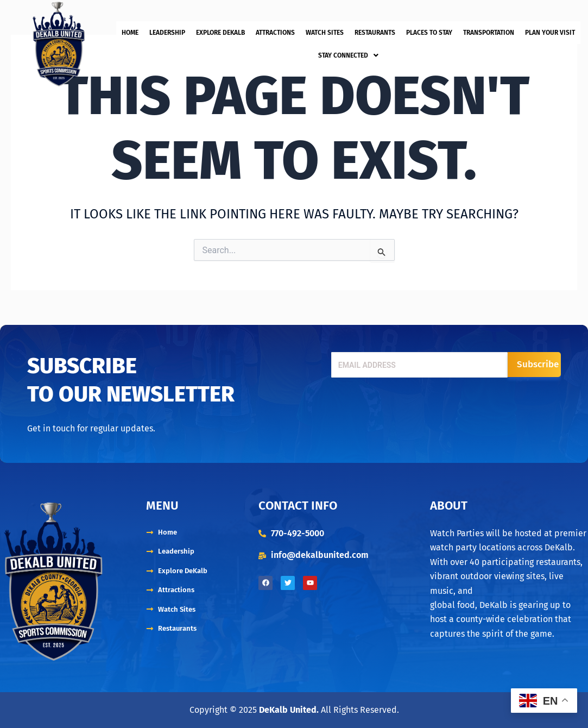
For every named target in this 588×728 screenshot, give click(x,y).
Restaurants (375, 36)
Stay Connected (348, 52)
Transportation (489, 36)
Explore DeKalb (220, 36)
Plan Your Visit (550, 36)
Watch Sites (325, 36)
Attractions (275, 36)
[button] (348, 52)
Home (130, 36)
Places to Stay (429, 36)
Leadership (167, 36)
